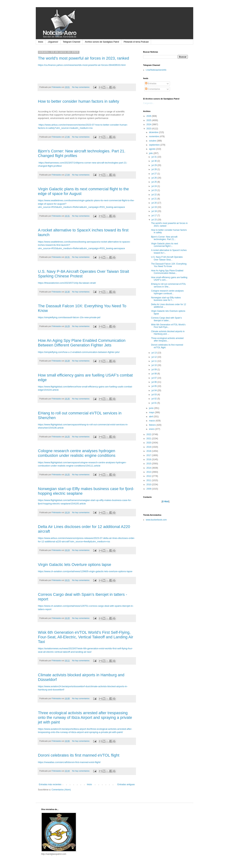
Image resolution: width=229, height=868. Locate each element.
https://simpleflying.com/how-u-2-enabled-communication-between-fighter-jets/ (79, 352)
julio (151, 153)
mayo (152, 412)
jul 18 (154, 211)
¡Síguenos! (53, 42)
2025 (149, 120)
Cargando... (149, 103)
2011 (149, 480)
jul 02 (154, 399)
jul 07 (154, 378)
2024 (149, 124)
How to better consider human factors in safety (79, 101)
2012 (149, 476)
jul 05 (154, 386)
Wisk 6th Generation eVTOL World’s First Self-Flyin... (168, 326)
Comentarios (153, 89)
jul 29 (154, 165)
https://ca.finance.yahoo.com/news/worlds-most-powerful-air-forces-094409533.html (82, 65)
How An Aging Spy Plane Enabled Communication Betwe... (167, 272)
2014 (149, 468)
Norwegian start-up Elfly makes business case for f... (166, 299)
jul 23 (154, 190)
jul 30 (154, 161)
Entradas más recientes (50, 784)
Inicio (41, 42)
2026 (149, 116)
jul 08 (154, 374)
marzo (152, 421)
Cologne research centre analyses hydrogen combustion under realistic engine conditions (77, 453)
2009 (149, 489)
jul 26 (154, 178)
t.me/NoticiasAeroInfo (156, 70)
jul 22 (154, 195)
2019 (149, 447)
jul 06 (154, 382)
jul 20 (154, 203)
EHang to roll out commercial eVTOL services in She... (168, 285)
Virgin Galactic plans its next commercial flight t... (165, 245)
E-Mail (165, 502)
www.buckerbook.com (156, 520)
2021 (149, 439)
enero (152, 429)
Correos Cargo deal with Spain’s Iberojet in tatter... (166, 319)
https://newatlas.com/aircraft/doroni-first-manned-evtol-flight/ (69, 762)
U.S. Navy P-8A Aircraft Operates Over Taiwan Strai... (167, 258)
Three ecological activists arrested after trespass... (167, 339)
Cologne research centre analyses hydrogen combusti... (167, 292)
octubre (153, 141)
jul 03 (154, 395)
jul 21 (154, 199)
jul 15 (154, 220)
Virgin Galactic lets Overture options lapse (75, 565)
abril (151, 417)
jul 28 (154, 169)
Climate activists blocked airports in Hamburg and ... (168, 333)
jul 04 (154, 390)
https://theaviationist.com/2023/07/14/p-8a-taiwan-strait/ (67, 283)
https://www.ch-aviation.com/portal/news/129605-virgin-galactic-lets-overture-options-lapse (85, 571)
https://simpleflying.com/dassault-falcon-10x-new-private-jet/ (69, 317)
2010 (149, 485)
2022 (149, 434)
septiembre (155, 145)
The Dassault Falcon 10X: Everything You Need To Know (169, 265)
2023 (149, 129)
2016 (149, 459)
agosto (153, 149)
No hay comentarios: (81, 87)
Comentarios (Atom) (61, 790)
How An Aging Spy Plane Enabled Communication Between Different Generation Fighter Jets (82, 343)
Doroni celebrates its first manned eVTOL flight (79, 755)
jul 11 (154, 361)
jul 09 (154, 370)
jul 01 (154, 403)
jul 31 (154, 157)
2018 (149, 451)
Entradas (151, 84)
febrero (153, 425)
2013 (149, 472)
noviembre (154, 136)
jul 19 (154, 207)
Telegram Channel (71, 42)
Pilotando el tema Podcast (136, 42)
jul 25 (154, 182)
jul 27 (154, 174)
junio (152, 408)
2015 (149, 464)
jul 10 (154, 365)
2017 (149, 455)
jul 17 (154, 216)
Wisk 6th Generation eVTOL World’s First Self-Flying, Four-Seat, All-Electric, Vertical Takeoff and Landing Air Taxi (86, 637)
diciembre (154, 132)
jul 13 (154, 353)
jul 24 (154, 186)
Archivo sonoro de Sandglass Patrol (102, 42)
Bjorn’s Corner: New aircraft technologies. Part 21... (164, 238)
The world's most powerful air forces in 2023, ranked (83, 58)
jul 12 (154, 357)
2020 (149, 443)
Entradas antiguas (126, 784)
